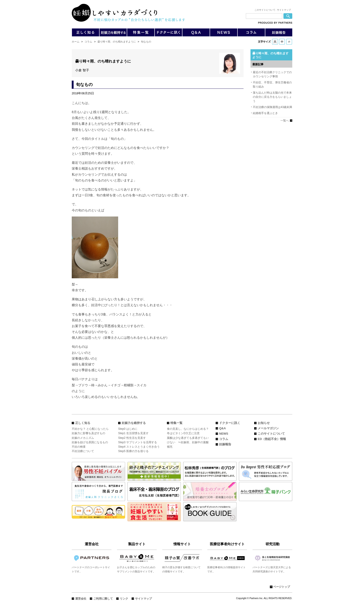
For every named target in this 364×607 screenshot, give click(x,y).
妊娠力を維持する (134, 423)
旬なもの (146, 42)
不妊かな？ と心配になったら (90, 429)
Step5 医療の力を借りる (133, 451)
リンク (124, 599)
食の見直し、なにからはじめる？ (188, 429)
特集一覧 (176, 423)
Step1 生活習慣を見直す (133, 433)
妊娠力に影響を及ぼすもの (88, 433)
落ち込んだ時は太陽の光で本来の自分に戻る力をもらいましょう (272, 97)
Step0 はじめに (128, 429)
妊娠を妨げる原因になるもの (90, 442)
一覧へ (285, 121)
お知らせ (264, 423)
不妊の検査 (79, 447)
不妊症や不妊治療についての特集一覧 (141, 32)
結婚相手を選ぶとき (265, 113)
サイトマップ (284, 10)
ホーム (76, 42)
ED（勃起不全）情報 (272, 439)
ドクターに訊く (230, 423)
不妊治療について (83, 451)
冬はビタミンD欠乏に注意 (183, 433)
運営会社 (81, 599)
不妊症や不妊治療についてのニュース (224, 32)
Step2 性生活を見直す (132, 438)
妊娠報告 (225, 444)
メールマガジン (268, 428)
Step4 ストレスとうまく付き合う (139, 447)
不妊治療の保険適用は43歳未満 (272, 107)
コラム (88, 42)
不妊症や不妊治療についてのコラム (251, 32)
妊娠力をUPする (113, 32)
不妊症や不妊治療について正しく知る (86, 32)
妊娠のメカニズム (83, 438)
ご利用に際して (103, 599)
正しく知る (83, 423)
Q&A (196, 32)
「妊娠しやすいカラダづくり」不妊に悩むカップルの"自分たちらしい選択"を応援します (128, 13)
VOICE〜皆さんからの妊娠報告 (279, 32)
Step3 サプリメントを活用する (138, 442)
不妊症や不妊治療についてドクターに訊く (168, 32)
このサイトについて (265, 10)
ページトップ (282, 587)
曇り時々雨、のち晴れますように (117, 42)
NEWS (224, 434)
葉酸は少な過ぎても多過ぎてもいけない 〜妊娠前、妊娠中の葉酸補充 (188, 442)
